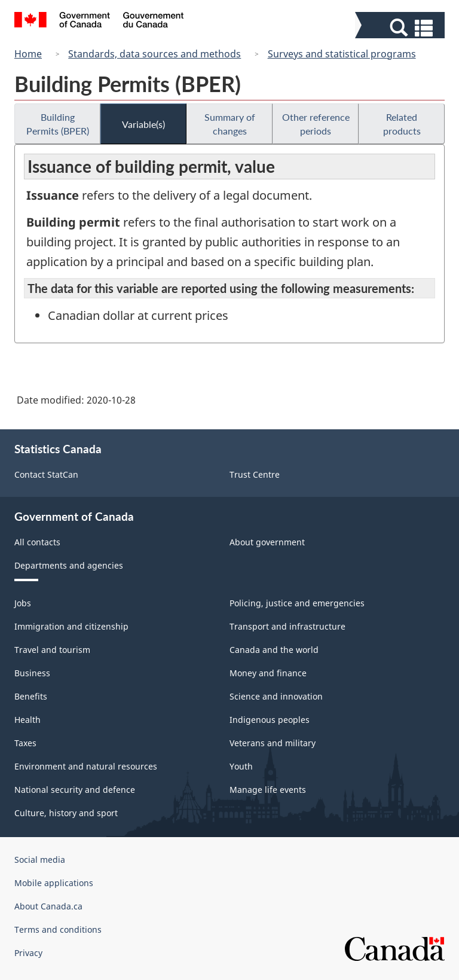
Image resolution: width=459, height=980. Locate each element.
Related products (402, 124)
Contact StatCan (46, 474)
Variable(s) (143, 124)
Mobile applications (54, 883)
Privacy (28, 953)
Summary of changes (230, 124)
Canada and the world (274, 650)
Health (27, 720)
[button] (401, 28)
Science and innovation (276, 696)
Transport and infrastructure (287, 626)
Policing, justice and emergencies (297, 603)
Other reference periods (316, 124)
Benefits (31, 696)
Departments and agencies (69, 565)
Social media (40, 860)
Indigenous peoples (270, 720)
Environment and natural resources (86, 766)
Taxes (25, 743)
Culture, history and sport (66, 813)
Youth (241, 766)
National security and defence (75, 790)
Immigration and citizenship (71, 626)
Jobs (23, 603)
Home (28, 54)
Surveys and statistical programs (342, 54)
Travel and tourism (52, 650)
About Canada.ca (48, 906)
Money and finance (268, 673)
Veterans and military (273, 743)
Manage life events (268, 790)
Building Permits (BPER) (58, 124)
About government (267, 542)
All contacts (37, 542)
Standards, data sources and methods (154, 54)
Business (32, 673)
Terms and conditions (58, 929)
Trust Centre (255, 474)
